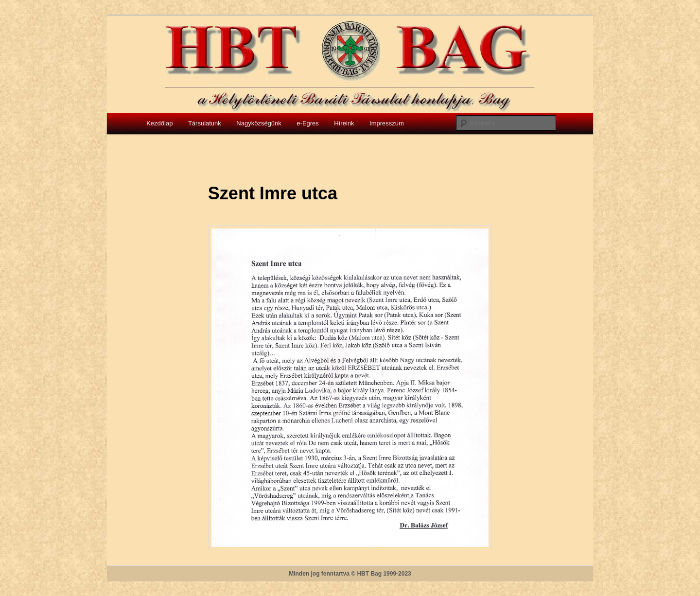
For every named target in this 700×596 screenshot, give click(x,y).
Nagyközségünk (259, 123)
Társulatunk (205, 123)
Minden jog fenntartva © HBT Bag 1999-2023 (350, 574)
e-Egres (308, 123)
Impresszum (387, 123)
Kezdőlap (159, 123)
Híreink (344, 123)
